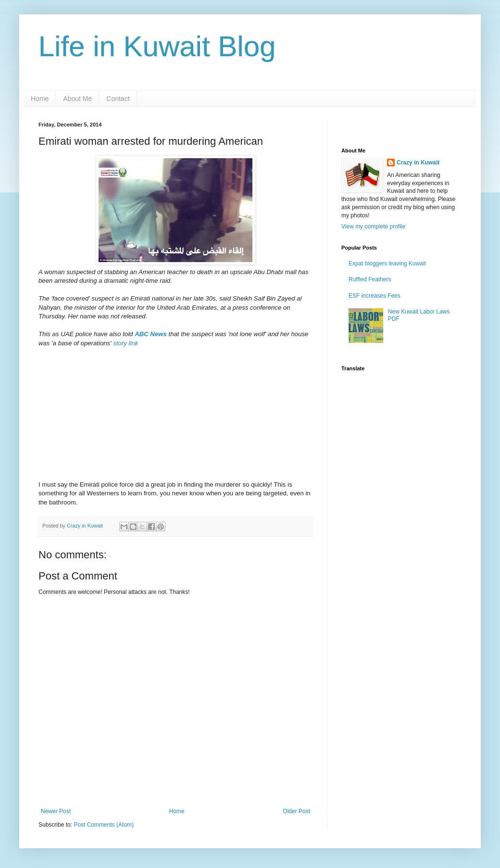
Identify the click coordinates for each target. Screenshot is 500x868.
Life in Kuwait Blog (157, 46)
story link (125, 343)
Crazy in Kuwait (418, 163)
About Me (77, 99)
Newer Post (56, 811)
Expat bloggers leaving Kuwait (387, 264)
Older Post (296, 811)
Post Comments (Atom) (104, 825)
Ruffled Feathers (370, 279)
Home (40, 99)
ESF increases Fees (375, 296)
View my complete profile (373, 226)
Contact (118, 99)
